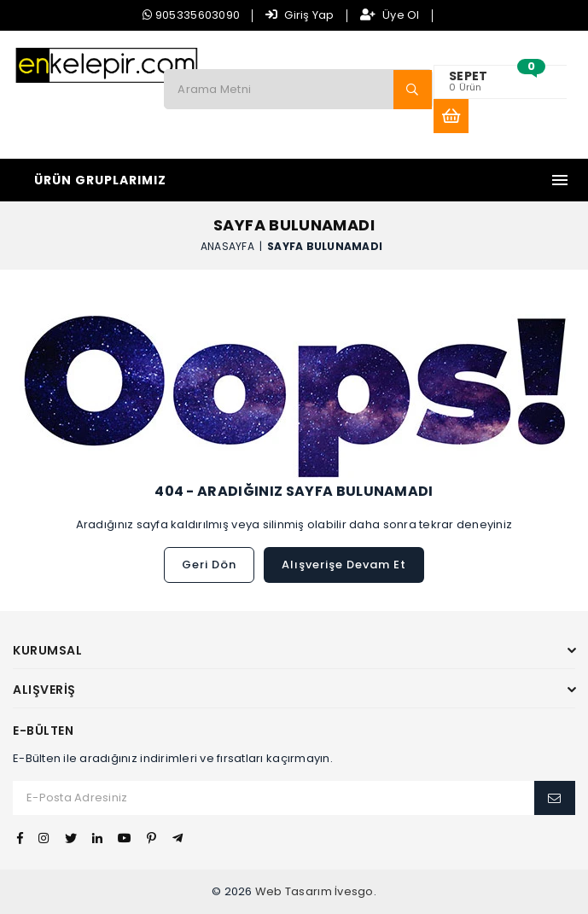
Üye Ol (390, 15)
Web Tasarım (294, 891)
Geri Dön (209, 565)
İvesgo (354, 891)
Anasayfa (227, 245)
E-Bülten (43, 731)
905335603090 (191, 15)
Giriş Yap (300, 15)
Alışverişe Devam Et (344, 565)
